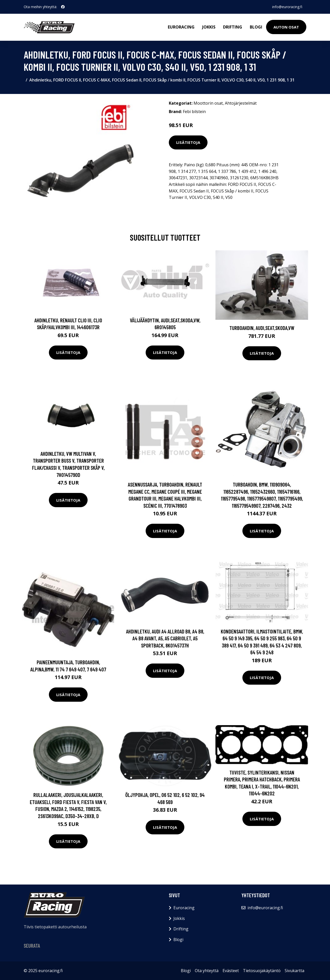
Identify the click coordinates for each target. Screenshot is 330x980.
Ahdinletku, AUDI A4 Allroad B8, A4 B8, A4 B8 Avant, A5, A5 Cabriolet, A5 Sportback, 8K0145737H (165, 638)
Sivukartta (294, 971)
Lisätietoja (188, 142)
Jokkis (209, 27)
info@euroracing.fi (287, 7)
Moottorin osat (208, 103)
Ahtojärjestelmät (241, 103)
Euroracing (181, 27)
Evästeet (231, 971)
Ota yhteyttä (207, 971)
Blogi (256, 27)
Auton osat (286, 27)
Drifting (233, 27)
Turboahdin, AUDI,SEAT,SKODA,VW (262, 328)
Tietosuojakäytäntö (262, 971)
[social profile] (63, 7)
